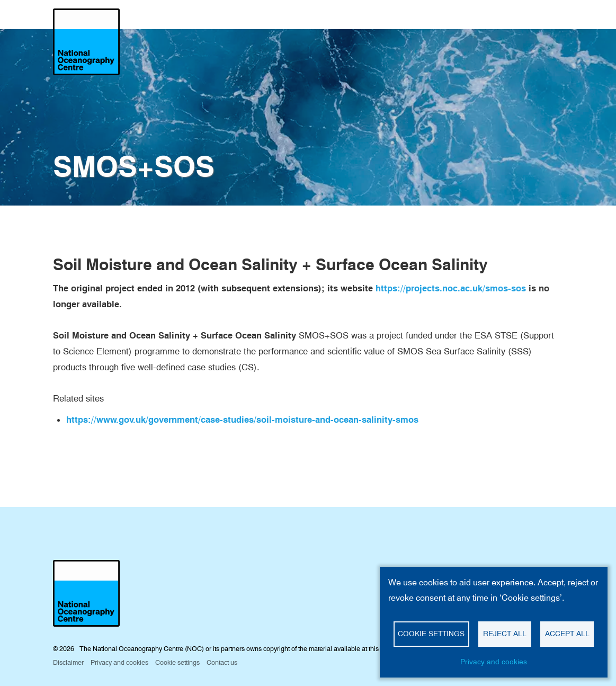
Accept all (567, 634)
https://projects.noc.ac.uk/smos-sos (451, 288)
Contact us (222, 662)
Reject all (505, 634)
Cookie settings (431, 634)
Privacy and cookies (494, 662)
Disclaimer (68, 662)
